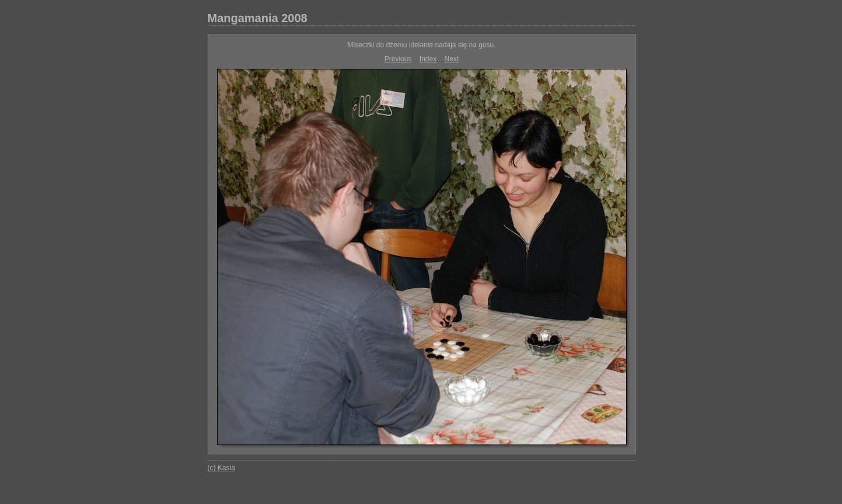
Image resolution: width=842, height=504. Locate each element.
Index (428, 59)
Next (452, 59)
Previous (398, 59)
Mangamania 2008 (258, 18)
